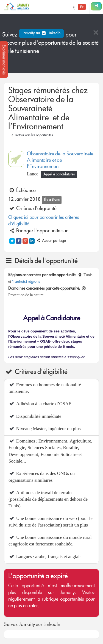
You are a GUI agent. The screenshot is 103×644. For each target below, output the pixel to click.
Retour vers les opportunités (31, 135)
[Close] (96, 33)
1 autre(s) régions (26, 282)
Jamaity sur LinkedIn (41, 33)
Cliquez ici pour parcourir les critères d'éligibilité (44, 221)
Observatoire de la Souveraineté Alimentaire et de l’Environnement (60, 161)
